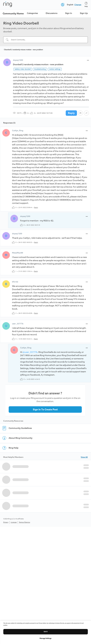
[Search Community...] (47, 40)
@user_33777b (30, 352)
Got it (46, 632)
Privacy (6, 522)
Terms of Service (24, 522)
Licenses (14, 522)
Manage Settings (45, 638)
